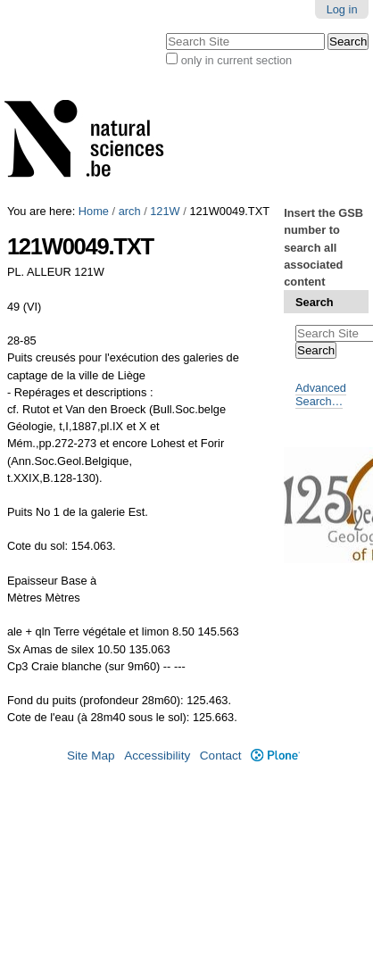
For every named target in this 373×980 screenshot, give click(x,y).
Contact (221, 756)
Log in (342, 9)
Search (315, 302)
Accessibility (157, 756)
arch (130, 211)
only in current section (236, 60)
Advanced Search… (321, 394)
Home (94, 211)
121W (165, 211)
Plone (275, 756)
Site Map (91, 756)
